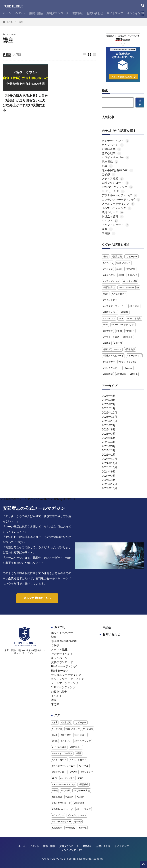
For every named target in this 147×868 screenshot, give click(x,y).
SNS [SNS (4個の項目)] (106, 325)
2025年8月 (109, 429)
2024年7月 (109, 476)
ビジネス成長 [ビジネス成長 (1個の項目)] (131, 281)
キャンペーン (113, 145)
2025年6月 (109, 438)
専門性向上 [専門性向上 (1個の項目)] (109, 287)
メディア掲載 (113, 178)
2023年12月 (109, 484)
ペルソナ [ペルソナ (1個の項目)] (133, 275)
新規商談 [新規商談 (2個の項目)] (128, 337)
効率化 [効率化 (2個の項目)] (134, 374)
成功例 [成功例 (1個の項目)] (107, 343)
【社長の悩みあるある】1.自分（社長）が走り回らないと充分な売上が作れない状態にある (25, 103)
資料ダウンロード (57, 13)
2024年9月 (109, 471)
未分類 (109, 233)
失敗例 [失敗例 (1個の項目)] (119, 343)
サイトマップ (115, 13)
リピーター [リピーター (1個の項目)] (132, 256)
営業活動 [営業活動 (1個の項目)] (117, 256)
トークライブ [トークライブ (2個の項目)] (135, 356)
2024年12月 (109, 459)
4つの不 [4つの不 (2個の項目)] (130, 331)
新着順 (7, 54)
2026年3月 (109, 400)
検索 (105, 91)
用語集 (107, 628)
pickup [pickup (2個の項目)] (129, 368)
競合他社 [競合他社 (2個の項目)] (131, 269)
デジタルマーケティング (120, 195)
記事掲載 (110, 162)
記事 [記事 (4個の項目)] (120, 269)
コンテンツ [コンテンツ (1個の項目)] (109, 318)
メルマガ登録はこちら (37, 598)
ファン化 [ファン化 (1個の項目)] (108, 263)
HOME (10, 22)
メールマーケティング (118, 204)
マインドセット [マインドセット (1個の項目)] (112, 300)
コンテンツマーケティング (121, 199)
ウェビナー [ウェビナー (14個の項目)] (109, 362)
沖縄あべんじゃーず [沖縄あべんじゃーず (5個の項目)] (114, 356)
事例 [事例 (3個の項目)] (120, 331)
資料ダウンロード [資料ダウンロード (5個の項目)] (113, 349)
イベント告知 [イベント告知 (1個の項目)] (135, 318)
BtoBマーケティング (117, 187)
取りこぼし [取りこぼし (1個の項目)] (109, 275)
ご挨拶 (109, 174)
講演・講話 (36, 13)
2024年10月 (109, 467)
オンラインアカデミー (73, 850)
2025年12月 (109, 412)
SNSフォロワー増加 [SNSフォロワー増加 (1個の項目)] (129, 287)
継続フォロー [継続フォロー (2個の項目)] (111, 312)
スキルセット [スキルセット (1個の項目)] (120, 294)
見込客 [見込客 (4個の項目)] (125, 312)
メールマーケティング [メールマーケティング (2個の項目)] (123, 325)
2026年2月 (109, 404)
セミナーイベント (115, 141)
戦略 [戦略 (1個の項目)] (122, 275)
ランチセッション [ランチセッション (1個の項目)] (128, 362)
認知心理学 (111, 153)
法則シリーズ (113, 212)
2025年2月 (109, 450)
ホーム (7, 13)
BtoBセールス (113, 191)
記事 (107, 166)
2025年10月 (109, 421)
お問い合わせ (95, 13)
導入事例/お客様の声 (117, 170)
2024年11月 (109, 463)
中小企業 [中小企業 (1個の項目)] (108, 269)
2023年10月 (109, 488)
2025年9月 (109, 425)
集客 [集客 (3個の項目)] (106, 256)
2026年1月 (109, 408)
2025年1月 (109, 454)
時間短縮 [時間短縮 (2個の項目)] (122, 374)
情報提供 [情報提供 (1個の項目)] (131, 349)
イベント (20, 13)
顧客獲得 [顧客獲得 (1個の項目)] (108, 331)
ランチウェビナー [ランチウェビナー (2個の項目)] (113, 368)
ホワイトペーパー (115, 157)
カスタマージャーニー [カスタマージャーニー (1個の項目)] (115, 306)
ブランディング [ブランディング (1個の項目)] (112, 281)
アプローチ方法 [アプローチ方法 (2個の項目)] (112, 337)
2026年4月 (109, 396)
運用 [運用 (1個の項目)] (106, 294)
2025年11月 (109, 417)
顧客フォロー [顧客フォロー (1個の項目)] (124, 263)
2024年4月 (109, 480)
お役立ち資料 (113, 216)
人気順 (17, 54)
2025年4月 (109, 442)
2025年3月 (109, 446)
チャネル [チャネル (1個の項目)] (135, 306)
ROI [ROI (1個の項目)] (121, 318)
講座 (21, 22)
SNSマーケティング (117, 208)
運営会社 (78, 13)
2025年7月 (109, 434)
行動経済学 (111, 149)
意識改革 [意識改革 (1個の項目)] (108, 374)
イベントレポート (115, 225)
